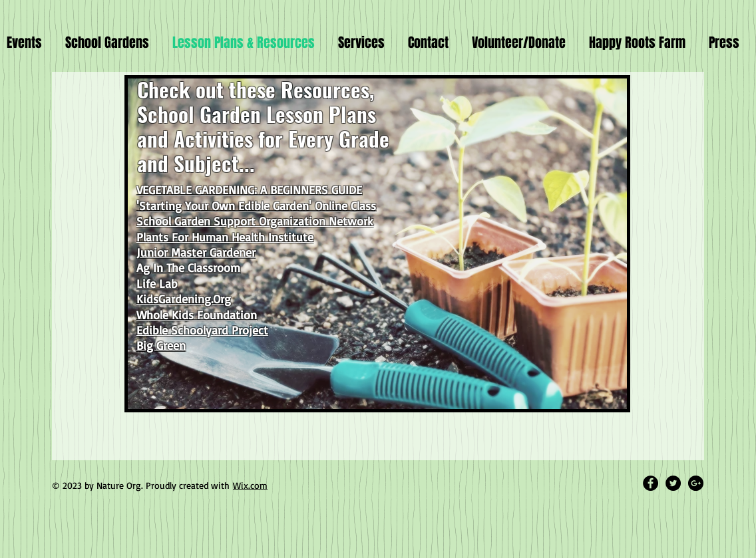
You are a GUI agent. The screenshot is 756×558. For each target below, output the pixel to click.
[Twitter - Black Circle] (673, 483)
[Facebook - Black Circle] (651, 483)
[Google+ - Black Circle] (696, 483)
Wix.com (250, 485)
